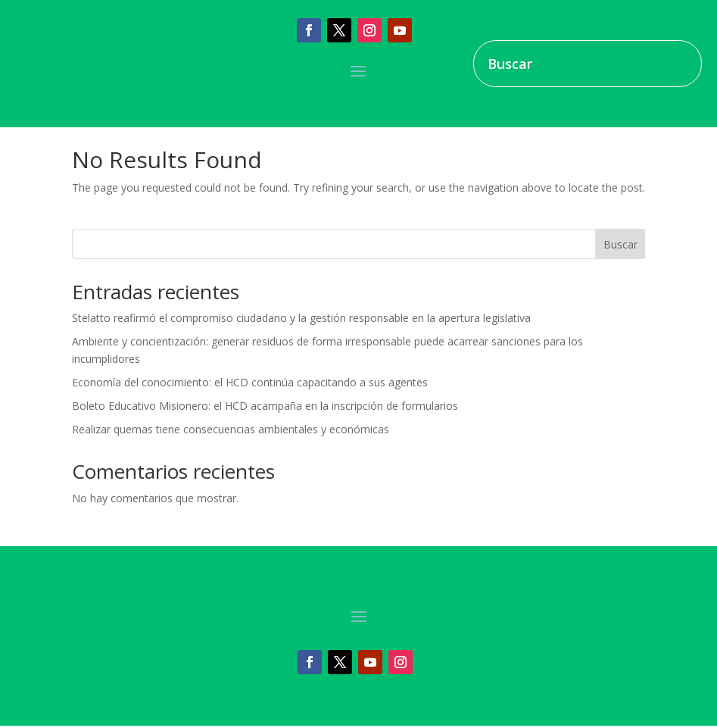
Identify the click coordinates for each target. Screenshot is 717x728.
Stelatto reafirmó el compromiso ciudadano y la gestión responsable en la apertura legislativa (301, 318)
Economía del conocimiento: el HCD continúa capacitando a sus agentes (250, 382)
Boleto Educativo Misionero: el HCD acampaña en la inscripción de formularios (265, 406)
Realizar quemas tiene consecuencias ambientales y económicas (231, 429)
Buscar (620, 244)
